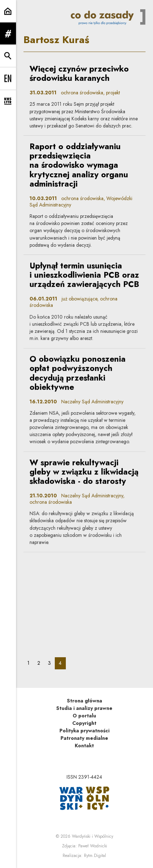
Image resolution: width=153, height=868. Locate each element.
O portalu (84, 716)
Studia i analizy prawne (84, 708)
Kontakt (84, 746)
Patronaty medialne (84, 738)
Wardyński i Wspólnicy (93, 836)
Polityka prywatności (85, 731)
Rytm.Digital (95, 856)
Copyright (84, 723)
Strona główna (85, 701)
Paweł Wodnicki (93, 846)
